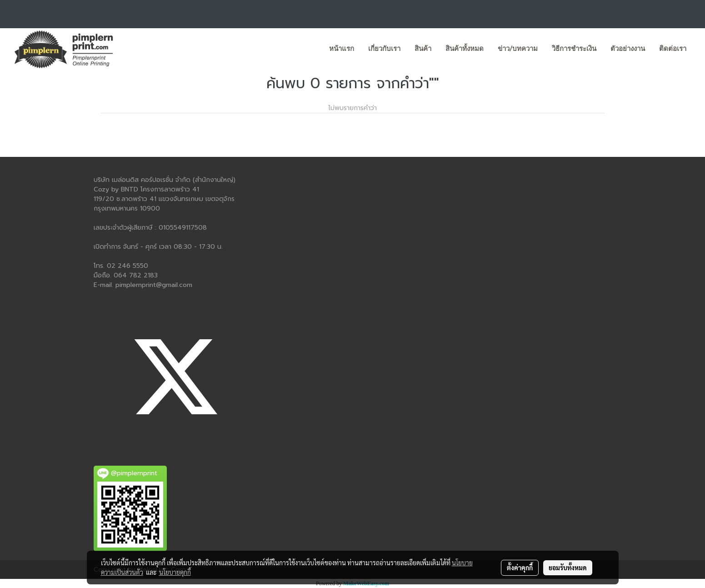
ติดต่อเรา (673, 49)
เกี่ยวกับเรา (384, 49)
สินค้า (423, 49)
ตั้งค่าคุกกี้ (520, 568)
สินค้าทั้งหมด (465, 49)
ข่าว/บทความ (518, 49)
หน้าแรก (342, 49)
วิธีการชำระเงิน (574, 49)
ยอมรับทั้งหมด (568, 568)
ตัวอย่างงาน (628, 49)
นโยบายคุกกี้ (175, 572)
